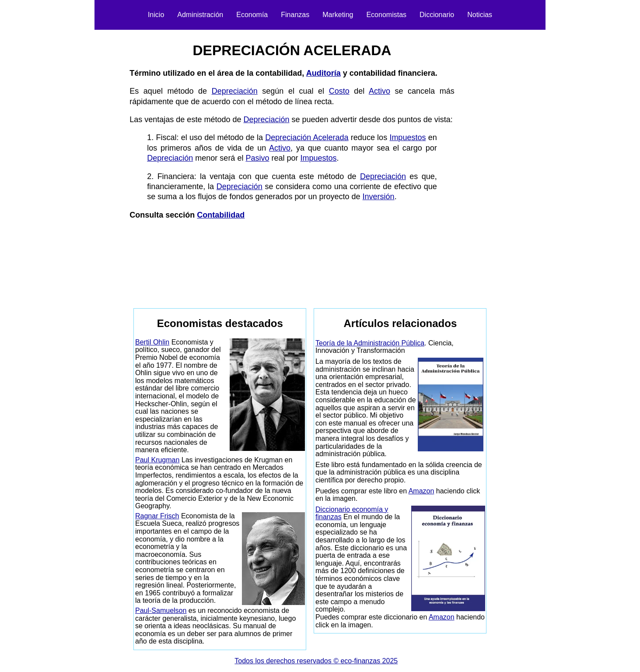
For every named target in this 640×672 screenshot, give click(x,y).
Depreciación (235, 91)
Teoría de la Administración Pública (370, 343)
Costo (339, 91)
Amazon (421, 491)
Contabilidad (221, 215)
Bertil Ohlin (152, 342)
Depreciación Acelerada (307, 137)
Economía (252, 15)
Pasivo (257, 158)
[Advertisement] (82, 165)
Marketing (338, 15)
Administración (200, 15)
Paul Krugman (157, 460)
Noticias (480, 15)
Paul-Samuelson (161, 610)
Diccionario (437, 15)
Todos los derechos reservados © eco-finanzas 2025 (316, 661)
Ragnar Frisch (157, 516)
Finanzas (295, 15)
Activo (379, 91)
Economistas (386, 15)
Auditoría (323, 73)
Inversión (379, 197)
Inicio (156, 15)
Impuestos (407, 137)
